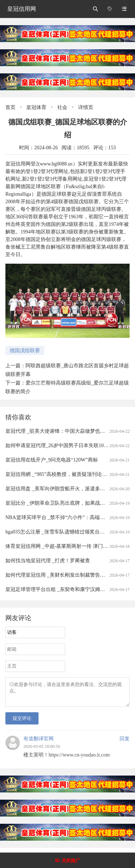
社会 (62, 107)
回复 (125, 743)
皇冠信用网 (22, 9)
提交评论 (22, 722)
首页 (10, 107)
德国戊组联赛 (25, 351)
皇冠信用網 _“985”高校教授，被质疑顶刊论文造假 (61, 474)
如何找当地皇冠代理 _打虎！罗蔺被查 (48, 561)
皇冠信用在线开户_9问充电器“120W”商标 (52, 460)
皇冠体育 (36, 107)
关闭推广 (71, 861)
